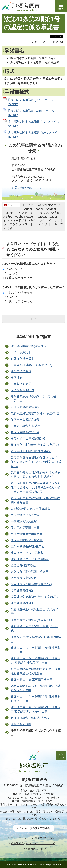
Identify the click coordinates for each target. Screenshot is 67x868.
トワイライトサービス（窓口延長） (35, 805)
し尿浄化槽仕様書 (22, 359)
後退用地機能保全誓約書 (27, 540)
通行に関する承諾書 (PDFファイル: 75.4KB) (31, 102)
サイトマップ (19, 838)
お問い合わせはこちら (26, 188)
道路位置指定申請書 (24, 565)
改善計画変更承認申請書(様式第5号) (34, 597)
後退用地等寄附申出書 (25, 528)
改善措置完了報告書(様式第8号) (31, 620)
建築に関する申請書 (33, 337)
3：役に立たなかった (18, 278)
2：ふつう (10, 273)
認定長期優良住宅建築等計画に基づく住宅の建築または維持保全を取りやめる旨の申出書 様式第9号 (36, 487)
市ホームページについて (41, 843)
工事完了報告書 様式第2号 (28, 426)
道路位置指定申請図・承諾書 (30, 572)
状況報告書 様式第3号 (25, 432)
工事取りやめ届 (21, 384)
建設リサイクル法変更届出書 (30, 559)
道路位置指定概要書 (24, 578)
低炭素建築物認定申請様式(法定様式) (35, 413)
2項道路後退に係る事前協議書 (30, 509)
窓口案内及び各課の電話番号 (34, 828)
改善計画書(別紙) (22, 591)
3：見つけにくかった (18, 301)
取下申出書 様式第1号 (25, 420)
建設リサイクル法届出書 (27, 553)
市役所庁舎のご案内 (44, 838)
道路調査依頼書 (21, 724)
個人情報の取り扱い (35, 849)
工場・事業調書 (21, 352)
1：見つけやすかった (18, 292)
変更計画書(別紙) (22, 603)
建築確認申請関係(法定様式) (29, 346)
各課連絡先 (17, 843)
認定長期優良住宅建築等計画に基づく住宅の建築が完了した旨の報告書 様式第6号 (36, 462)
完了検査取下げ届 (22, 390)
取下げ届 (17, 378)
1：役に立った (13, 269)
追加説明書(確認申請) (25, 407)
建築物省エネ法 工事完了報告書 (32, 680)
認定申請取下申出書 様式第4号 (31, 451)
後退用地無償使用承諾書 (27, 534)
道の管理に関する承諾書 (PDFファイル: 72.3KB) (34, 124)
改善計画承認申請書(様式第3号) (31, 584)
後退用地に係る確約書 (25, 515)
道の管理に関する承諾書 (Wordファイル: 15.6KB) (34, 135)
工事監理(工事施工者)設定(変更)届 (33, 365)
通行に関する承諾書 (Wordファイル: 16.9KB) (31, 113)
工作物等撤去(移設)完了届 (28, 546)
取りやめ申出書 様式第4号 (28, 438)
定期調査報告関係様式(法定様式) (32, 718)
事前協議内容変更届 (24, 521)
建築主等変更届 (21, 371)
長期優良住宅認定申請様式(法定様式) (35, 445)
